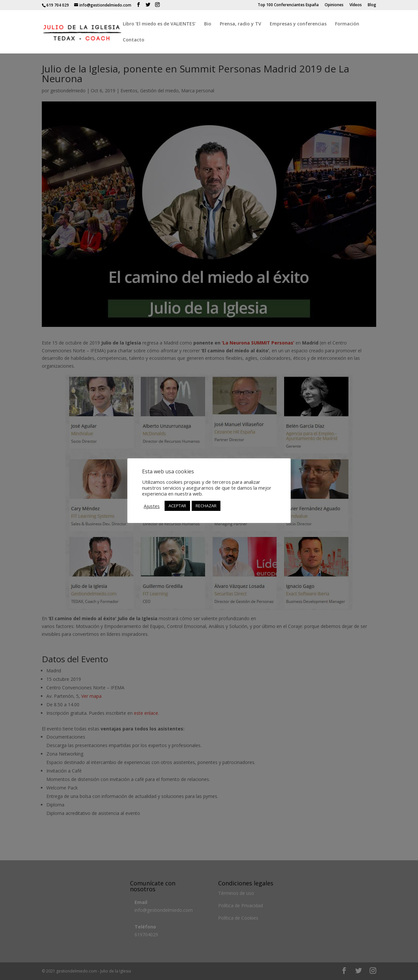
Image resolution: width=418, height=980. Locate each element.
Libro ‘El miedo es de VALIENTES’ (159, 24)
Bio (208, 24)
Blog (372, 5)
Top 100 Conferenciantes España (288, 5)
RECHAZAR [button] (206, 506)
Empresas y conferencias (298, 24)
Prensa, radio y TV (241, 24)
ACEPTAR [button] (177, 506)
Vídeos (356, 5)
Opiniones (334, 5)
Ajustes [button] (152, 506)
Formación (347, 24)
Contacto (134, 40)
